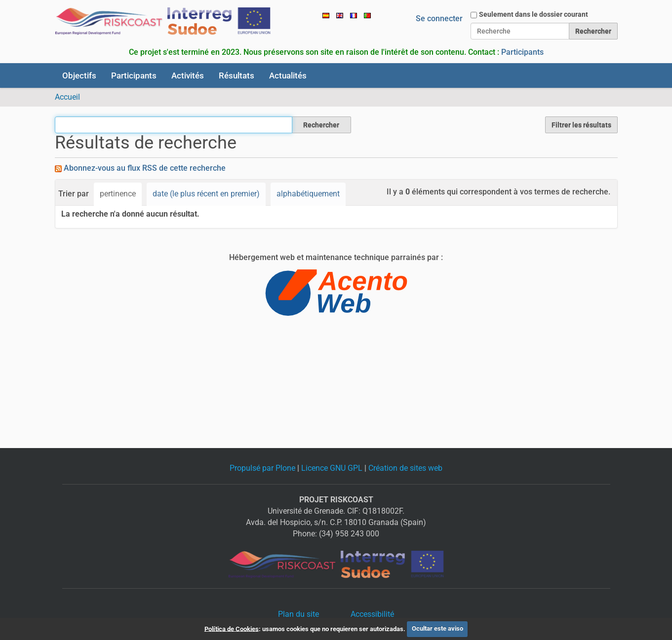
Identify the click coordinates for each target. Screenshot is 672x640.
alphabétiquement (308, 194)
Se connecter (439, 19)
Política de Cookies (232, 628)
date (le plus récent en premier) (206, 194)
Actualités (288, 75)
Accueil (67, 97)
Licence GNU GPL (332, 468)
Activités (188, 75)
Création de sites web (405, 468)
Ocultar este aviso (437, 628)
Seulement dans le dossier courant (534, 14)
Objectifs (79, 75)
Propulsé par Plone (262, 468)
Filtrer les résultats (581, 125)
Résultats (237, 75)
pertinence (118, 194)
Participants (522, 52)
